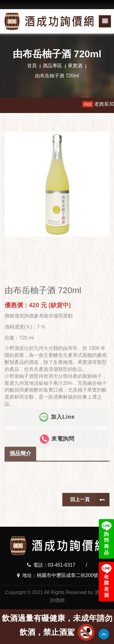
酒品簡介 (20, 475)
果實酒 (75, 66)
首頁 (32, 66)
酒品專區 (52, 66)
